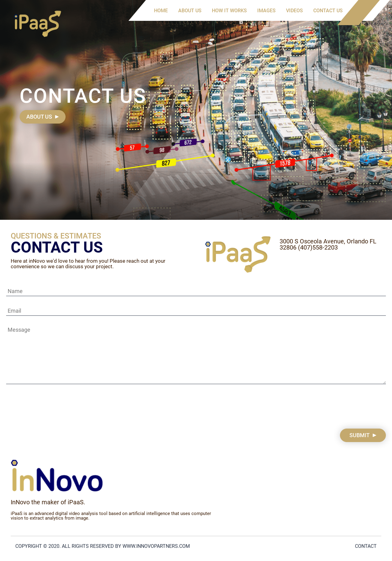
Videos (294, 11)
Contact (366, 546)
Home (161, 11)
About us (190, 11)
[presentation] (53, 407)
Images (266, 11)
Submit (360, 435)
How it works (229, 11)
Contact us (328, 11)
